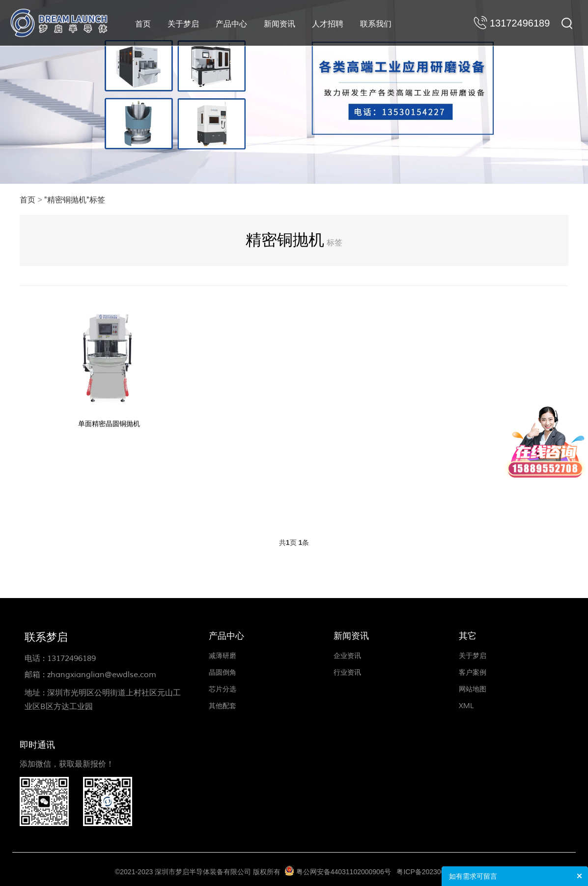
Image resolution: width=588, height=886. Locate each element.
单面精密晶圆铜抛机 (109, 424)
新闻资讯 (280, 24)
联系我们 (376, 24)
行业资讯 (347, 672)
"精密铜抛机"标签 (75, 200)
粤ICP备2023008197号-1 (435, 872)
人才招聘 (328, 24)
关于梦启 (183, 24)
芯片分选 (223, 689)
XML (466, 706)
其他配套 (223, 706)
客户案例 (473, 672)
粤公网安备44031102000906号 (344, 872)
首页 (143, 24)
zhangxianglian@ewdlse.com (102, 675)
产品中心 (231, 24)
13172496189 (71, 658)
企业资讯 (347, 656)
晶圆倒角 (223, 672)
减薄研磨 (223, 656)
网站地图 (473, 689)
